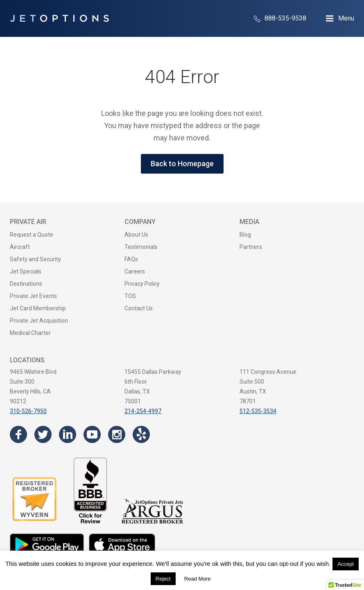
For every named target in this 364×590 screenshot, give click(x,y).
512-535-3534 (258, 411)
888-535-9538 (280, 18)
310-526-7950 (28, 411)
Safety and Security (35, 259)
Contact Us (139, 308)
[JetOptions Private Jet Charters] (59, 18)
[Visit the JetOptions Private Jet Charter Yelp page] (141, 434)
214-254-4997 (143, 411)
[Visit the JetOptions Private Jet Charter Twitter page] (43, 434)
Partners (251, 247)
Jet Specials (26, 271)
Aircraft (20, 247)
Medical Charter (30, 333)
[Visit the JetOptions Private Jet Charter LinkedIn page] (68, 434)
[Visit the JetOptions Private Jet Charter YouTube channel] (92, 434)
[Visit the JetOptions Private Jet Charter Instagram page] (117, 434)
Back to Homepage (182, 164)
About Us (136, 235)
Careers (135, 271)
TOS (130, 296)
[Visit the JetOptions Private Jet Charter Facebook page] (18, 434)
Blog (245, 235)
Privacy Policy (142, 284)
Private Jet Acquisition (39, 321)
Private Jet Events (33, 296)
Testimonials (141, 247)
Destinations (26, 284)
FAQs (131, 259)
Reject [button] (163, 579)
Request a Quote (32, 235)
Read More (197, 579)
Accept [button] (346, 564)
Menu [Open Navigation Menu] (346, 18)
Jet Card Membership (38, 308)
